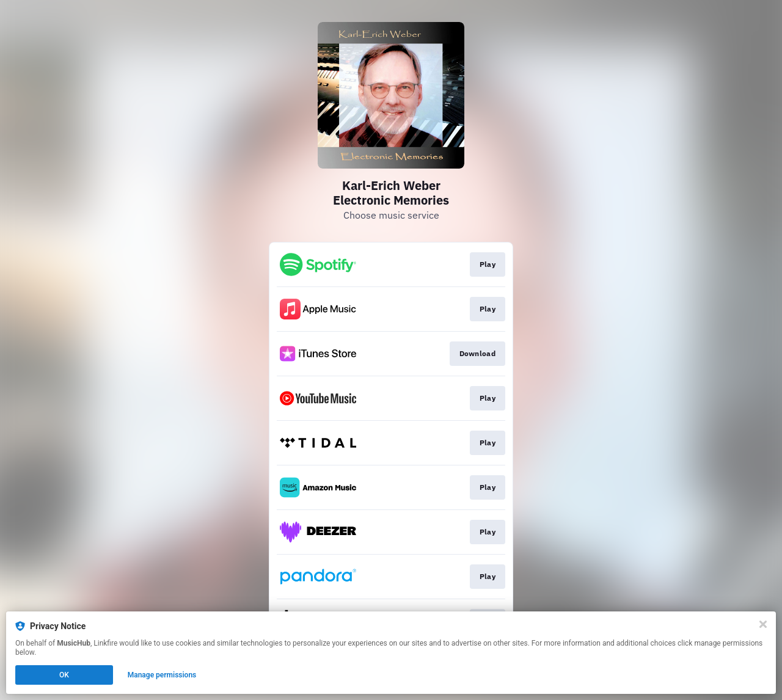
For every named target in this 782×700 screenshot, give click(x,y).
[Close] (763, 624)
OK (64, 675)
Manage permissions (162, 675)
